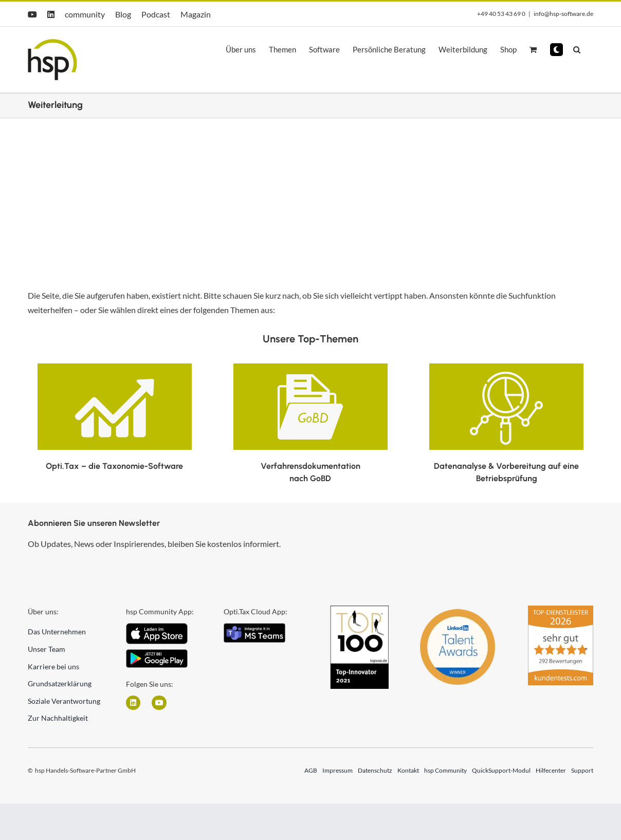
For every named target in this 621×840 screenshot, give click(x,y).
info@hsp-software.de (563, 14)
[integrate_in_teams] (254, 627)
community (85, 14)
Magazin (196, 14)
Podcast (156, 14)
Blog (123, 14)
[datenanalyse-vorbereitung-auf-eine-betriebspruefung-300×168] (506, 367)
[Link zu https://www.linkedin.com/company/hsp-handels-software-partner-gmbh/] (133, 703)
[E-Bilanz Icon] (115, 367)
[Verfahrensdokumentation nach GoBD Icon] (310, 367)
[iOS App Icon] (157, 627)
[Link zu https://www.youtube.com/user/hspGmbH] (159, 703)
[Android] (157, 653)
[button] (556, 50)
